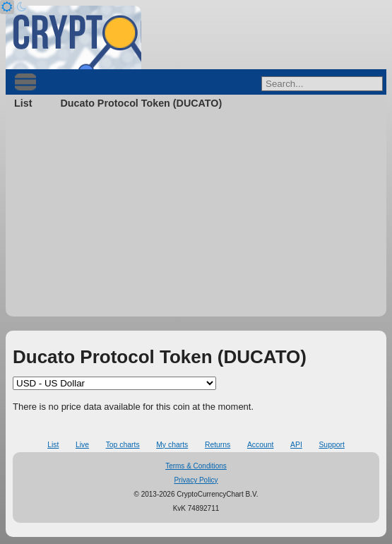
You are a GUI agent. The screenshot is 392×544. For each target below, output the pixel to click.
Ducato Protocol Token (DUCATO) (141, 103)
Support (331, 445)
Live (82, 445)
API (296, 445)
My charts (172, 445)
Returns (218, 445)
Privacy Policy (196, 480)
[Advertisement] (196, 218)
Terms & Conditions (196, 466)
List (23, 103)
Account (261, 445)
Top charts (123, 445)
